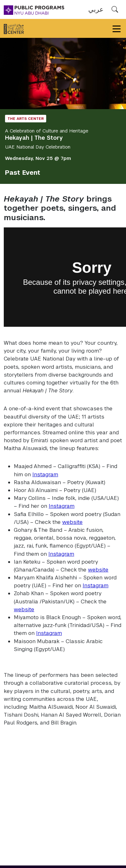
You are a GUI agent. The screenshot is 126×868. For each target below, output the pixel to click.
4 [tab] (77, 100)
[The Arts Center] (14, 28)
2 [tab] (58, 100)
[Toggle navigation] (117, 28)
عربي (96, 9)
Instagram (45, 474)
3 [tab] (68, 100)
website (72, 522)
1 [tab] (49, 100)
